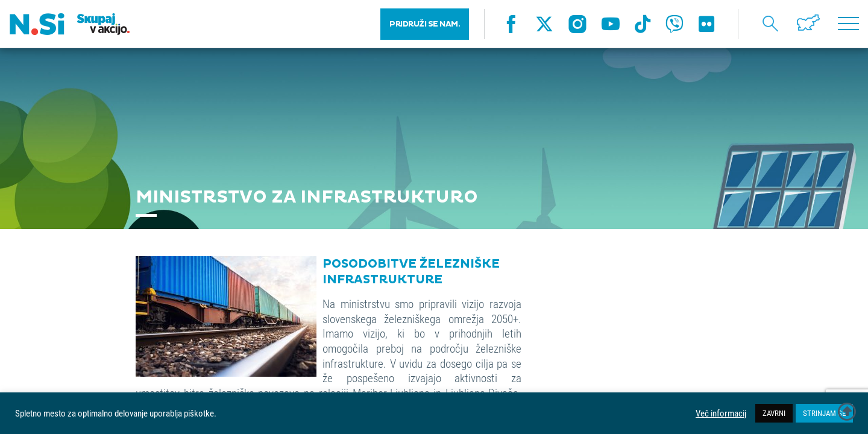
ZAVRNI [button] (774, 413)
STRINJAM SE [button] (824, 413)
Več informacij (721, 414)
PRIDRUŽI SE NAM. (425, 24)
